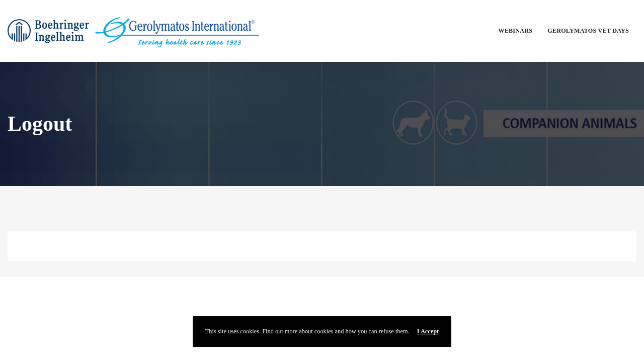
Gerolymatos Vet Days (588, 31)
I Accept (428, 331)
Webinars (515, 31)
